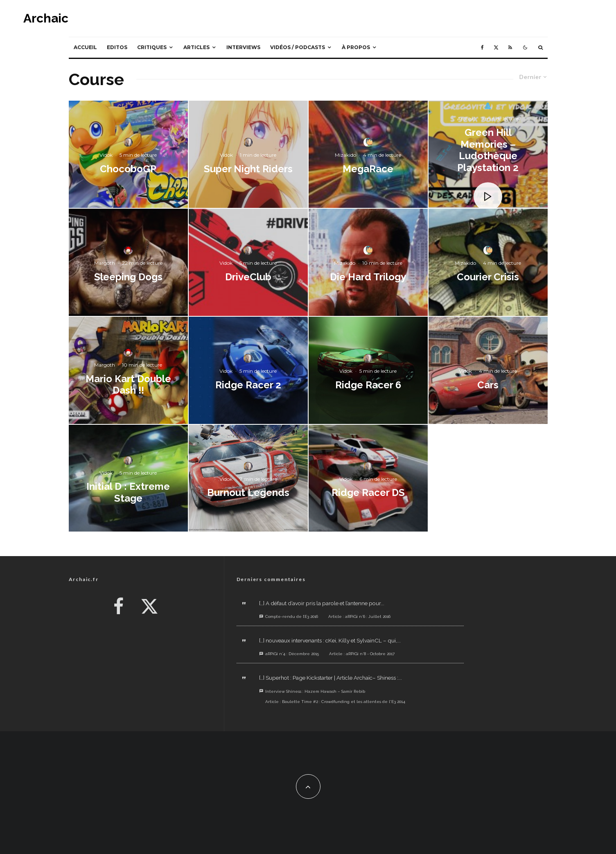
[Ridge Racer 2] (248, 370)
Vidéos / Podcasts (298, 47)
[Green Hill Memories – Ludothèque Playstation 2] (488, 154)
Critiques (152, 47)
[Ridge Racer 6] (368, 370)
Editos (117, 47)
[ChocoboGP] (128, 154)
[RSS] (510, 47)
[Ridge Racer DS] (368, 478)
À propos (356, 47)
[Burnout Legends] (248, 478)
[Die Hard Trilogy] (368, 262)
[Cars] (488, 370)
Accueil (85, 47)
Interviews (243, 47)
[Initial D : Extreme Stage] (128, 478)
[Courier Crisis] (488, 262)
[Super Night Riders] (248, 154)
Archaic (46, 18)
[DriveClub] (248, 262)
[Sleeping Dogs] (128, 262)
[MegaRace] (368, 154)
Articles (196, 47)
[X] (496, 47)
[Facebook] (482, 47)
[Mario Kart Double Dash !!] (128, 370)
